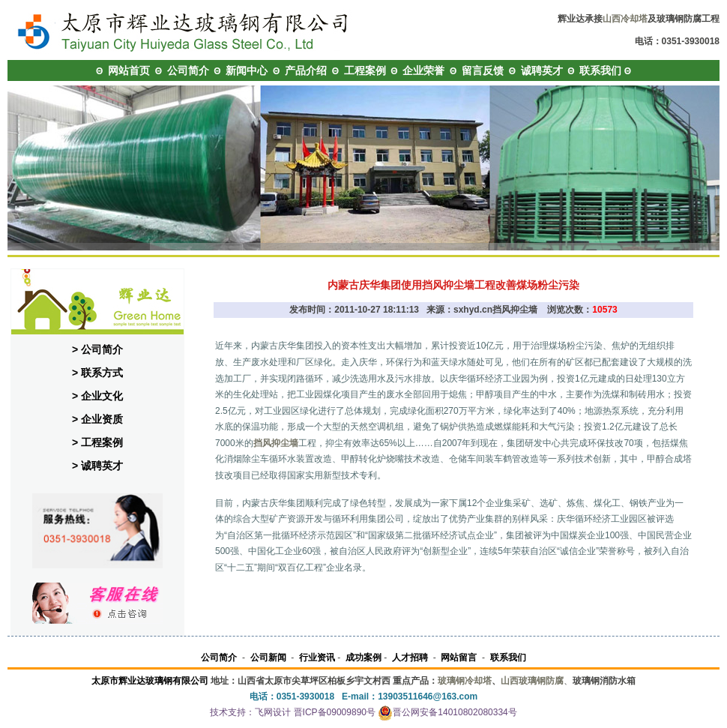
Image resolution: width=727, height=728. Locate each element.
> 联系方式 (97, 373)
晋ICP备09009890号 (335, 712)
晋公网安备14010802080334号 (447, 712)
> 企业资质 (97, 419)
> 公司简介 (97, 349)
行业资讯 (317, 658)
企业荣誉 (423, 70)
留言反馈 (483, 70)
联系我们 (600, 70)
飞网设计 (273, 712)
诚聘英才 (542, 70)
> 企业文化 (97, 396)
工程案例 (365, 70)
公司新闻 (268, 658)
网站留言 (459, 658)
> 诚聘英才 (97, 466)
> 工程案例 (97, 442)
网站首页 (129, 70)
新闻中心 (247, 70)
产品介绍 (306, 70)
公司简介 (188, 70)
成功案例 (363, 658)
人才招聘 (410, 658)
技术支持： (232, 712)
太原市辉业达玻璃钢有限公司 (150, 681)
